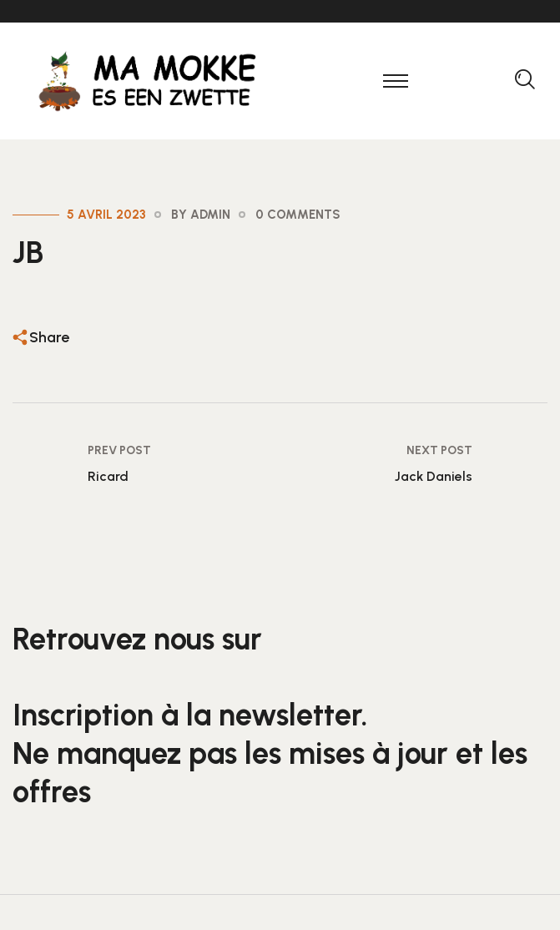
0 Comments (298, 215)
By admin (201, 215)
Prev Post (119, 450)
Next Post (439, 450)
